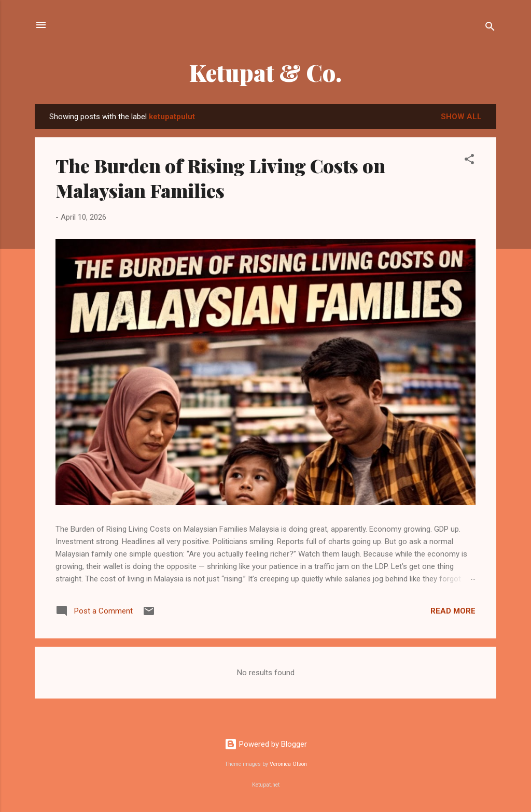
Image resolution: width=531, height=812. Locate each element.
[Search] (490, 28)
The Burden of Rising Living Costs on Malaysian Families (220, 178)
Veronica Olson (288, 764)
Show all (461, 117)
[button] (469, 161)
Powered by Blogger (266, 744)
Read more (453, 611)
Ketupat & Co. (265, 72)
